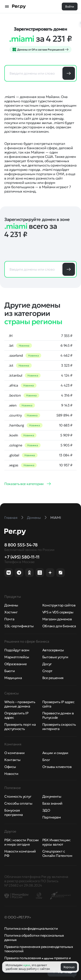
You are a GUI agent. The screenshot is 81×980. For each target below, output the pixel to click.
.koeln (13, 435)
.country (15, 415)
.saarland (16, 355)
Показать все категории (24, 484)
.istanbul (15, 375)
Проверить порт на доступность (20, 727)
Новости (11, 774)
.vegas (13, 465)
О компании (14, 753)
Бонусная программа (14, 812)
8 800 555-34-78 (21, 545)
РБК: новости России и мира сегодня (21, 842)
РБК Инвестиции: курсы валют (57, 842)
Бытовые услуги (55, 657)
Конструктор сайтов (59, 605)
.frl (11, 336)
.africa (13, 385)
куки (27, 965)
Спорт (47, 671)
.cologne (15, 445)
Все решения (53, 678)
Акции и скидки (55, 753)
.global (14, 455)
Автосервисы (53, 650)
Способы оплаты (18, 803)
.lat (11, 345)
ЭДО (46, 810)
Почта (9, 619)
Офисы (10, 767)
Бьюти (10, 671)
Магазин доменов (57, 619)
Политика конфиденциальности (31, 928)
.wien (13, 405)
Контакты (12, 760)
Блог (46, 760)
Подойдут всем (17, 650)
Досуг (47, 664)
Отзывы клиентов (57, 767)
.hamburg (16, 425)
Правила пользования (23, 958)
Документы (52, 796)
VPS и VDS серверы (58, 612)
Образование (15, 664)
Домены (11, 605)
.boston (15, 395)
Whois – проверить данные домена (20, 704)
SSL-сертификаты (19, 626)
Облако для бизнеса (59, 626)
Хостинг (11, 612)
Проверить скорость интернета (59, 727)
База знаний (52, 803)
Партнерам (52, 817)
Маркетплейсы (17, 657)
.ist (11, 365)
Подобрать (69, 73)
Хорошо (69, 967)
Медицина (13, 678)
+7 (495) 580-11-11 (22, 557)
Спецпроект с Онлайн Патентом (57, 853)
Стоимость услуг (18, 796)
